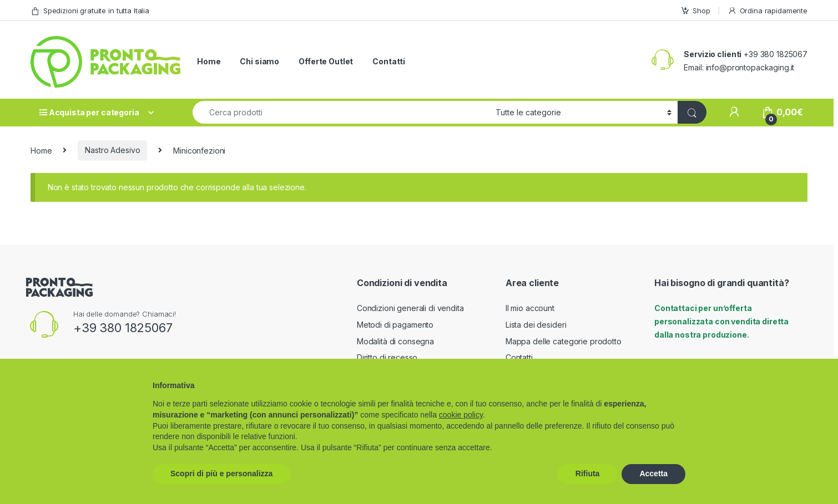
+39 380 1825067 (123, 328)
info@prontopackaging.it (750, 67)
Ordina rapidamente (768, 11)
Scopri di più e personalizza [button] (221, 474)
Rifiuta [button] (588, 474)
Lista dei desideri (536, 325)
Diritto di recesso (387, 357)
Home (209, 61)
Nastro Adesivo (112, 150)
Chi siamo (259, 61)
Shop (695, 11)
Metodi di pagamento (395, 325)
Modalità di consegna (395, 341)
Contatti (389, 61)
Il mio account (530, 308)
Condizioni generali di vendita (410, 308)
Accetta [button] (653, 474)
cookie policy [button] (461, 415)
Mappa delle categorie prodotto (564, 341)
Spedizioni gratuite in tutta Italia (90, 11)
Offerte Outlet (326, 61)
